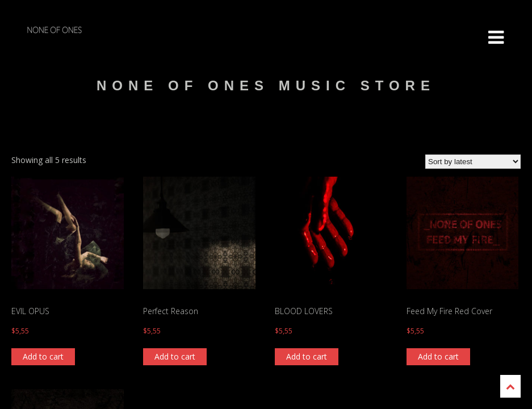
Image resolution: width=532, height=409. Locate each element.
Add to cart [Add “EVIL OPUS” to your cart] (43, 356)
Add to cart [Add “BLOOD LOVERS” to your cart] (307, 356)
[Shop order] (473, 162)
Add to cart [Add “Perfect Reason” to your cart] (175, 356)
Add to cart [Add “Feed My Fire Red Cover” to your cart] (438, 356)
